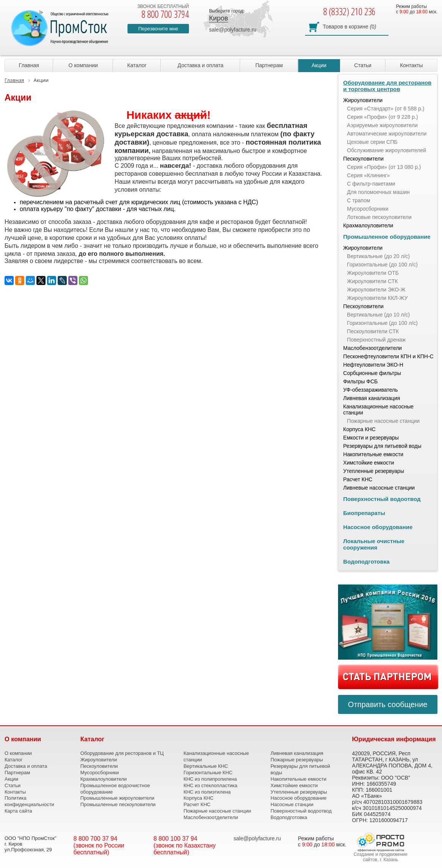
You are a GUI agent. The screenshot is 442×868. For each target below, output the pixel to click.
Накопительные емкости (374, 454)
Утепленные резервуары (374, 471)
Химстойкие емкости (369, 463)
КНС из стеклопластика (211, 785)
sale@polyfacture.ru (233, 30)
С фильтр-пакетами (371, 184)
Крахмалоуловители (368, 225)
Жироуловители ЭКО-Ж (376, 290)
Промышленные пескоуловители (118, 804)
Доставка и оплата (201, 65)
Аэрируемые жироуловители (382, 125)
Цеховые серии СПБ (372, 142)
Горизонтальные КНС (208, 773)
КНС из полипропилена (210, 779)
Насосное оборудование (378, 527)
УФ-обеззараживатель (371, 390)
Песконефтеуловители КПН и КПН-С (389, 356)
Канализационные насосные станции (379, 410)
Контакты (411, 65)
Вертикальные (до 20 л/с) (379, 256)
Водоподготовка (366, 562)
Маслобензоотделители (373, 348)
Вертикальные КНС (206, 766)
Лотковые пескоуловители (379, 217)
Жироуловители (363, 100)
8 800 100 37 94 (176, 839)
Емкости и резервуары (371, 438)
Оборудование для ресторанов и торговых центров (388, 86)
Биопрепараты (364, 513)
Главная (29, 65)
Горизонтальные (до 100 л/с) (382, 265)
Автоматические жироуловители (387, 134)
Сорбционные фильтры (372, 373)
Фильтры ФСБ (361, 381)
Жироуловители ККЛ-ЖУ (378, 298)
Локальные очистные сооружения (374, 544)
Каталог (137, 65)
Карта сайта (18, 811)
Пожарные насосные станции (383, 421)
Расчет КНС (358, 479)
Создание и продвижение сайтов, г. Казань (381, 857)
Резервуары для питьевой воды (382, 446)
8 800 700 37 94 (96, 839)
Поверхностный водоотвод (382, 499)
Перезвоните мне (158, 29)
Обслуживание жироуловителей (387, 150)
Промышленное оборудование (387, 237)
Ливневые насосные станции (379, 488)
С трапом (359, 200)
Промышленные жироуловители (117, 798)
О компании (83, 65)
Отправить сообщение (388, 704)
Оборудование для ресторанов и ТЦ (122, 753)
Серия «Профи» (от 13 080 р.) (384, 167)
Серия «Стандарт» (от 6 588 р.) (386, 109)
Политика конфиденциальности (29, 801)
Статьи (363, 65)
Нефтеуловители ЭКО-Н (373, 365)
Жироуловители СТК (373, 281)
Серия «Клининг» (369, 175)
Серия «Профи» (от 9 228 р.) (383, 117)
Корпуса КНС (359, 429)
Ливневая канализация (372, 398)
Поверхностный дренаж (377, 340)
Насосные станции (292, 804)
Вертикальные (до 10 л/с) (379, 315)
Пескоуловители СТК (373, 331)
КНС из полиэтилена (207, 792)
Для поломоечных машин (378, 192)
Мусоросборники (368, 209)
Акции (319, 65)
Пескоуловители (363, 159)
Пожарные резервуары (297, 760)
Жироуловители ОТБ (373, 273)
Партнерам (269, 65)
